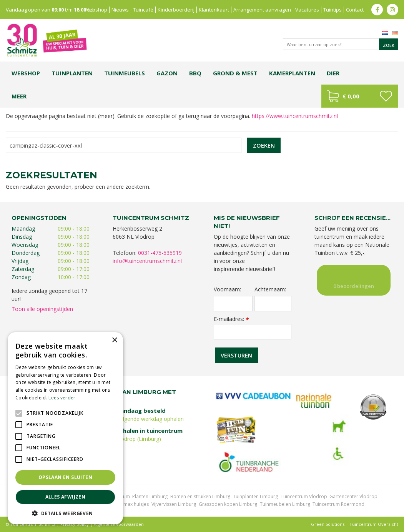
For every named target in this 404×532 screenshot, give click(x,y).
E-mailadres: (231, 319)
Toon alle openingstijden (42, 309)
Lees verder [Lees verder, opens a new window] (62, 398)
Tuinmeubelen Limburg (285, 504)
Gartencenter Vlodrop (353, 496)
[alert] (65, 428)
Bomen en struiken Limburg (200, 496)
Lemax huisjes (134, 504)
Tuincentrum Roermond (338, 504)
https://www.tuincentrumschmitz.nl (295, 116)
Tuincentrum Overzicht (374, 524)
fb (377, 10)
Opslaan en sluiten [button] (65, 477)
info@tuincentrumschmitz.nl (147, 261)
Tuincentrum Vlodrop (304, 496)
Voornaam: (227, 289)
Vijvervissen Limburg (174, 504)
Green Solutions (328, 524)
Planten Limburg (150, 496)
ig (392, 10)
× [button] (114, 340)
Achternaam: (270, 289)
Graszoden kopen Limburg (228, 504)
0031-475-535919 (160, 253)
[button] (65, 513)
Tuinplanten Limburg (255, 496)
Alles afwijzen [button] (66, 497)
